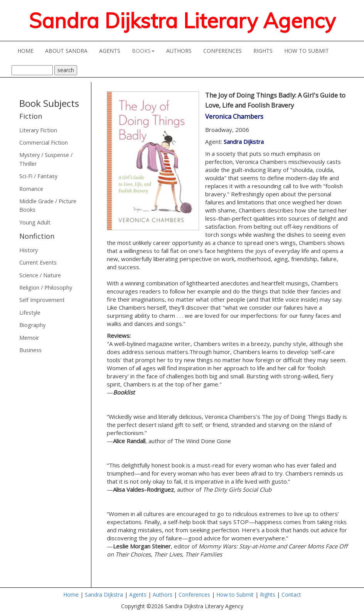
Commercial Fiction (44, 143)
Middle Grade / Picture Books (48, 205)
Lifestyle (30, 313)
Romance (31, 189)
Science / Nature (40, 275)
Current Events (38, 262)
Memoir (29, 338)
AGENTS (113, 51)
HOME (28, 51)
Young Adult (35, 222)
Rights (268, 595)
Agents (138, 595)
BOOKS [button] (143, 51)
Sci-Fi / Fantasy (38, 176)
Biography (32, 325)
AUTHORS (182, 51)
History (29, 250)
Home (71, 595)
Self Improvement (42, 300)
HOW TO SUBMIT (309, 51)
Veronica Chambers (234, 116)
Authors (163, 595)
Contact (291, 595)
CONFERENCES (225, 51)
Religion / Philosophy (46, 288)
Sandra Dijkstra (244, 142)
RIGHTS (263, 51)
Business (30, 350)
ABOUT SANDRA (69, 51)
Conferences (194, 595)
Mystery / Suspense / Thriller (46, 159)
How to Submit (235, 595)
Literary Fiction (38, 130)
